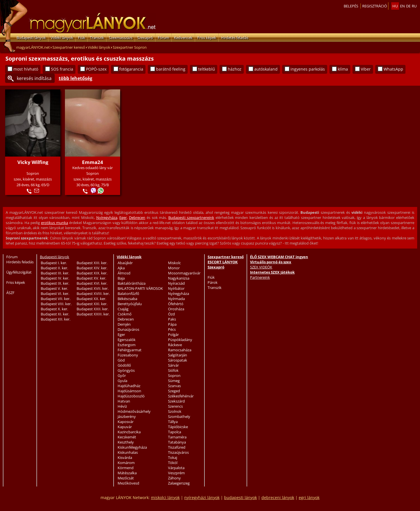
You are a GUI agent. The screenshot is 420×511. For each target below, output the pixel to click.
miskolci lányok (165, 497)
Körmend (126, 468)
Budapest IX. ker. (55, 283)
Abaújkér (125, 263)
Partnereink (260, 277)
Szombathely (179, 416)
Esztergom (127, 345)
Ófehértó (176, 304)
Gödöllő (124, 365)
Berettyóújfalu (130, 304)
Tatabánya (177, 442)
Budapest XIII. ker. (92, 263)
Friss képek (207, 38)
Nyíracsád (176, 283)
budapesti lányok (240, 497)
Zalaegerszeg (179, 483)
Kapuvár (125, 427)
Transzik (97, 38)
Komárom (126, 463)
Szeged (174, 391)
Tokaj (173, 457)
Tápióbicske (178, 427)
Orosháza (176, 309)
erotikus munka (55, 223)
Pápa (172, 324)
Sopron (174, 375)
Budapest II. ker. (54, 268)
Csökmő (125, 314)
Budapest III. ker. (55, 273)
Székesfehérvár (181, 396)
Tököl (173, 463)
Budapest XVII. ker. (93, 288)
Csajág (123, 309)
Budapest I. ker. (54, 263)
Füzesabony (128, 355)
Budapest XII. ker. (56, 319)
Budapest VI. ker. (55, 294)
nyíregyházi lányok (202, 497)
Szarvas (174, 386)
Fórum (163, 38)
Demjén (124, 324)
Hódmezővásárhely (134, 411)
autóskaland (266, 69)
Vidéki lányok (62, 38)
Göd (121, 360)
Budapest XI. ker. (55, 314)
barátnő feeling (171, 69)
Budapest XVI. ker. (92, 283)
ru (414, 6)
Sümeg (174, 381)
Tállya (173, 422)
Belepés (351, 6)
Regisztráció (375, 6)
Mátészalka (127, 473)
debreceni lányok (278, 497)
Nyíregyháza (107, 217)
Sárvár (173, 365)
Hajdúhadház (129, 386)
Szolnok (175, 411)
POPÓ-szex (96, 69)
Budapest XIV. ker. (92, 268)
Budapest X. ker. (54, 309)
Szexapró (145, 38)
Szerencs (175, 406)
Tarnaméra (177, 437)
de (408, 6)
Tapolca (175, 432)
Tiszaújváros (178, 452)
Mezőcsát (126, 478)
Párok (213, 282)
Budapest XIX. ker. (92, 273)
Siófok (173, 370)
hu (395, 6)
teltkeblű (207, 69)
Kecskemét (127, 437)
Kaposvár (126, 422)
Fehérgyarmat (130, 350)
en (402, 6)
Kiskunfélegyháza (132, 447)
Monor (174, 268)
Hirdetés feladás (235, 38)
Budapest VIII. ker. (56, 304)
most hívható (26, 69)
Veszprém (176, 473)
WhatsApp (393, 69)
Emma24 (93, 162)
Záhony (174, 478)
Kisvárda (125, 457)
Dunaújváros (128, 329)
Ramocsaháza (180, 350)
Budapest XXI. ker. (92, 304)
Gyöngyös (126, 370)
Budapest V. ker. (54, 288)
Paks (172, 319)
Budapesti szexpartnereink (191, 217)
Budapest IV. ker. (55, 278)
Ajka (121, 268)
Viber (366, 69)
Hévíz (122, 406)
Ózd (171, 314)
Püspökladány (180, 340)
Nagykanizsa (179, 278)
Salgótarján (178, 355)
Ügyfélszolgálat (19, 272)
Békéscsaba (127, 299)
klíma (343, 69)
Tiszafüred (177, 447)
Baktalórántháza (132, 283)
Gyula (122, 381)
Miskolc (174, 263)
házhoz (235, 69)
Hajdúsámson (129, 391)
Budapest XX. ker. (91, 299)
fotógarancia (131, 69)
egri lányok (309, 497)
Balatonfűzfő (128, 294)
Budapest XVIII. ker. (93, 294)
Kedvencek (183, 38)
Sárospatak (178, 360)
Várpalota (176, 468)
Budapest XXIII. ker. (93, 314)
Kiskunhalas (128, 452)
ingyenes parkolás (308, 69)
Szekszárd (176, 401)
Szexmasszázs (121, 38)
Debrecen (137, 217)
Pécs (172, 329)
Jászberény (127, 416)
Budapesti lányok (31, 38)
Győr (122, 375)
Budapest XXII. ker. (93, 309)
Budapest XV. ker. (91, 278)
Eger (123, 217)
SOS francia (62, 69)
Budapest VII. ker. (56, 299)
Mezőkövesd (128, 483)
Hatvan (124, 401)
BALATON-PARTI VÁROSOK (140, 288)
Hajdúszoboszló (131, 396)
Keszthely (126, 442)
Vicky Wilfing (33, 162)
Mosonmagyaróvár (184, 273)
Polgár (173, 334)
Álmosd (124, 273)
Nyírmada (176, 299)
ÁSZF (10, 293)
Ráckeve (175, 345)
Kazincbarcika (129, 432)
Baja (121, 278)
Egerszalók (127, 340)
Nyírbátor (176, 288)
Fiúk (82, 38)
